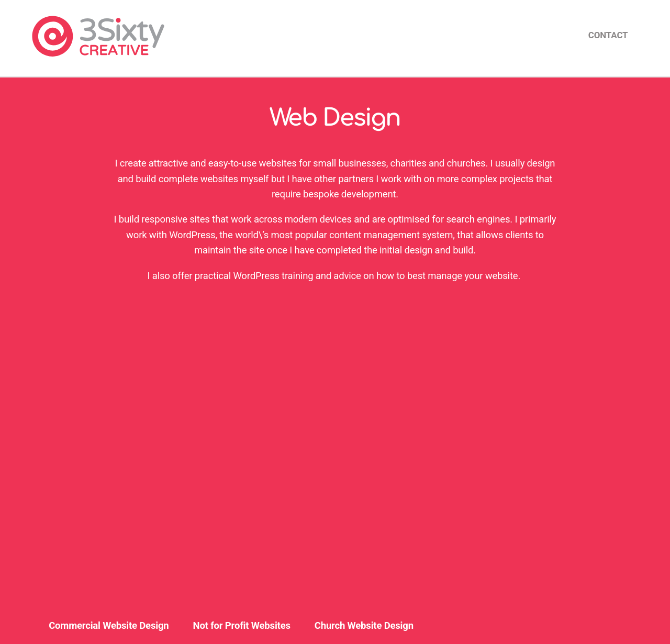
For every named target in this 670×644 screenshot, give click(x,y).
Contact (608, 35)
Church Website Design (364, 626)
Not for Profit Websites (242, 626)
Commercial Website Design (109, 626)
